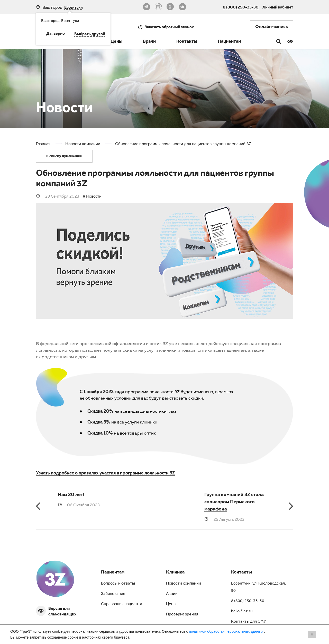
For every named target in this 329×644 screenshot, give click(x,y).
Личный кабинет (278, 7)
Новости (94, 196)
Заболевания (113, 594)
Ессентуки (74, 7)
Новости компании (184, 584)
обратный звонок (169, 27)
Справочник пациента (122, 604)
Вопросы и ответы (118, 584)
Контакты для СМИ (249, 622)
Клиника (175, 573)
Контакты (187, 42)
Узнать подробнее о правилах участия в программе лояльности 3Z (105, 473)
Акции (172, 594)
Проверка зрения (182, 615)
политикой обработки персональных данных (226, 631)
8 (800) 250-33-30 (241, 7)
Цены (116, 42)
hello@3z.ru (242, 612)
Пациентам (230, 42)
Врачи (149, 42)
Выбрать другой (90, 34)
